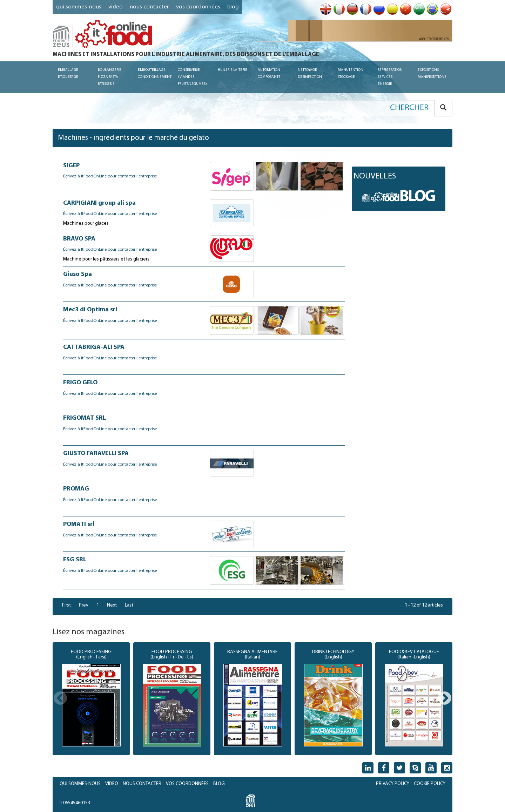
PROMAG (76, 489)
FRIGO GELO (80, 383)
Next (112, 605)
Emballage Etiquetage (68, 73)
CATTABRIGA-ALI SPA (94, 347)
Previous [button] (60, 699)
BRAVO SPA (79, 239)
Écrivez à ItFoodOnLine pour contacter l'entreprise (110, 176)
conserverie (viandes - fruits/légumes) (192, 77)
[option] (91, 699)
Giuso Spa (78, 274)
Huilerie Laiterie (233, 70)
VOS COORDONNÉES (198, 7)
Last (129, 605)
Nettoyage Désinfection (310, 73)
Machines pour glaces (86, 224)
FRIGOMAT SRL (85, 418)
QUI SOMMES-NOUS (79, 7)
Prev (84, 605)
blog (233, 7)
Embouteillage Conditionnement (155, 73)
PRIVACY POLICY (393, 784)
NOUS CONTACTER (149, 7)
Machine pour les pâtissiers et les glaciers (106, 259)
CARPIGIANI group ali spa (99, 203)
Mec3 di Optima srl (90, 310)
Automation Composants (269, 73)
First (66, 605)
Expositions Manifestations (432, 73)
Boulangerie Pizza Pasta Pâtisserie (110, 77)
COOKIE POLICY (430, 784)
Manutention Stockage (351, 73)
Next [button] (445, 699)
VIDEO (116, 7)
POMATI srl (79, 524)
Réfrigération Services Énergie (390, 77)
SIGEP (71, 166)
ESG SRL (75, 560)
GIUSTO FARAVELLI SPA (96, 454)
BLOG (219, 784)
